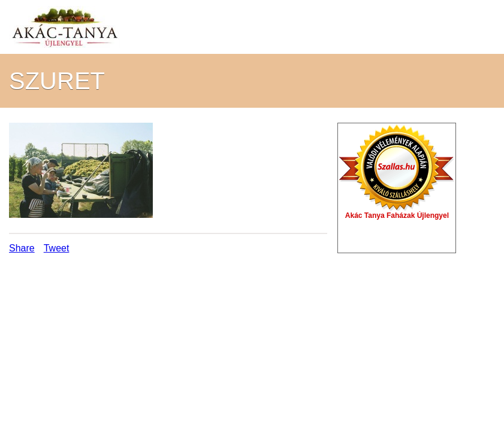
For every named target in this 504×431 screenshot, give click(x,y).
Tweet (57, 248)
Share (22, 248)
